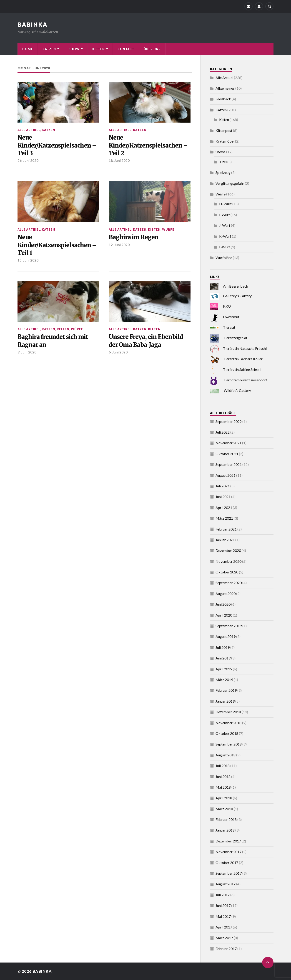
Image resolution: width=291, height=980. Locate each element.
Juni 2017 (223, 905)
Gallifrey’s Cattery (237, 296)
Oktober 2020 (227, 572)
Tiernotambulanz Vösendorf (245, 380)
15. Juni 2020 (28, 260)
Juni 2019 (223, 658)
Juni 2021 (223, 497)
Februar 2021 (226, 529)
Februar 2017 (226, 949)
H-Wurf (225, 204)
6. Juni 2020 (118, 352)
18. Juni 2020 (119, 160)
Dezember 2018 (228, 712)
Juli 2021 (223, 486)
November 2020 (228, 561)
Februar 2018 (226, 819)
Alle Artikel (29, 130)
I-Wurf (225, 215)
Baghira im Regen (134, 237)
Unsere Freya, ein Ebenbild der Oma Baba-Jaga (146, 341)
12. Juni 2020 (119, 245)
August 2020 (226, 594)
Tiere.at (229, 327)
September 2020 (229, 583)
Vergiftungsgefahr (230, 183)
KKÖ (227, 306)
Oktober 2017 (227, 863)
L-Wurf (225, 247)
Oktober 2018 (227, 733)
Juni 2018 (223, 776)
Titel (223, 162)
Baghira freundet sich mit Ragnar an (53, 341)
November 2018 (228, 723)
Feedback (223, 99)
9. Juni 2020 (27, 352)
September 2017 (229, 873)
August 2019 (226, 636)
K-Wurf (225, 236)
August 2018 (226, 755)
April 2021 (224, 507)
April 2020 (224, 615)
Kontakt (126, 49)
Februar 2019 (226, 690)
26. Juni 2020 (28, 160)
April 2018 (224, 798)
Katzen (49, 49)
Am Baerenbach (236, 286)
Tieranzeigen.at (235, 338)
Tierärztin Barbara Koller (243, 359)
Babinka (42, 971)
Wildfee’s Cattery (237, 390)
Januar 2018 (225, 830)
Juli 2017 (223, 895)
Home (28, 49)
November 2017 (228, 852)
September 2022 (229, 421)
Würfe (168, 230)
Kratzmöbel (225, 141)
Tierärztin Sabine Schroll (242, 369)
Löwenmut (231, 317)
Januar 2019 (225, 701)
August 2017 (226, 884)
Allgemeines (225, 88)
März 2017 (224, 938)
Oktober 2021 (227, 454)
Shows (221, 152)
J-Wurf (225, 225)
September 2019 (229, 626)
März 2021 (224, 518)
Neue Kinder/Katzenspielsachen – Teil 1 (57, 245)
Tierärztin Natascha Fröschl (245, 348)
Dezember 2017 (228, 841)
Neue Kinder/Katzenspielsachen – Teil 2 (148, 145)
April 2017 (224, 927)
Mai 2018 (223, 787)
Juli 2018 (223, 766)
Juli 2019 (223, 647)
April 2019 (224, 669)
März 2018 (224, 809)
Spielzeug (223, 172)
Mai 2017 (223, 916)
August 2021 (226, 475)
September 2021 (229, 464)
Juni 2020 (223, 604)
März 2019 (224, 680)
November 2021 (228, 443)
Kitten (99, 49)
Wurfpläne (224, 258)
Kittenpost (224, 130)
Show (74, 49)
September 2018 (229, 744)
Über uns (152, 49)
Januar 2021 (225, 540)
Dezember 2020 (228, 550)
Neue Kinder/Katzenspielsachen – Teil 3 (57, 145)
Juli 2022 (223, 432)
